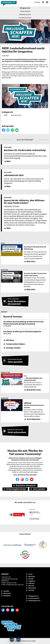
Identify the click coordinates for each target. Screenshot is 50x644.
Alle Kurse (10, 340)
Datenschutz (27, 641)
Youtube (32, 479)
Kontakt (37, 2)
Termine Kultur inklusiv (16, 344)
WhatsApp (12, 130)
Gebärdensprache (25, 14)
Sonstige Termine (13, 348)
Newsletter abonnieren (26, 486)
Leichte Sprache (25, 11)
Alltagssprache (25, 8)
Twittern (8, 130)
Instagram (23, 479)
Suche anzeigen (43, 2)
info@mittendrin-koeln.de (15, 585)
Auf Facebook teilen (4, 130)
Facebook (18, 479)
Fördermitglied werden (16, 489)
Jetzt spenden (39, 489)
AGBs (34, 641)
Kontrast (25, 18)
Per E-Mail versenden (17, 130)
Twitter (27, 479)
